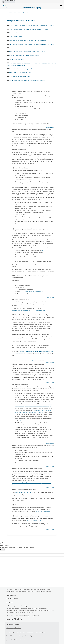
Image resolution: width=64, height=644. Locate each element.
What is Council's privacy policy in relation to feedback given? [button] (28, 52)
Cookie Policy (28, 636)
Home (11, 12)
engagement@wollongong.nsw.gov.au (33, 291)
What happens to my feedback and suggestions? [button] (24, 56)
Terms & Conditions (12, 636)
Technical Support (40, 632)
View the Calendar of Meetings (42, 406)
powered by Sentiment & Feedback (17, 640)
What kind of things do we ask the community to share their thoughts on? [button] (31, 25)
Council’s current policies (43, 511)
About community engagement (21, 12)
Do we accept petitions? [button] (17, 48)
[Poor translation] (4, 549)
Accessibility (30, 632)
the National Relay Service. (35, 521)
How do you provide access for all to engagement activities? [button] (27, 80)
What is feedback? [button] (15, 33)
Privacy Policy (10, 632)
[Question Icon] (8, 25)
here (42, 251)
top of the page (50, 128)
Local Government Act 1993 (24, 492)
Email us (10, 602)
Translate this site (13, 624)
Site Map (21, 636)
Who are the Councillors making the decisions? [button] (23, 69)
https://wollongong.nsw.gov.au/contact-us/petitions (29, 310)
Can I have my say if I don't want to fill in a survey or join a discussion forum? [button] (31, 44)
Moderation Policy (20, 632)
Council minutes (25, 421)
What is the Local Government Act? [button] (20, 73)
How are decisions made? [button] (17, 59)
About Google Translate (14, 628)
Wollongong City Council (31, 616)
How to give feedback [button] (16, 37)
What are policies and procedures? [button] (20, 76)
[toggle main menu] (61, 6)
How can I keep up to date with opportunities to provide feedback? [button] (29, 40)
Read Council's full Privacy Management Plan (26, 360)
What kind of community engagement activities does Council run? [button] (29, 29)
